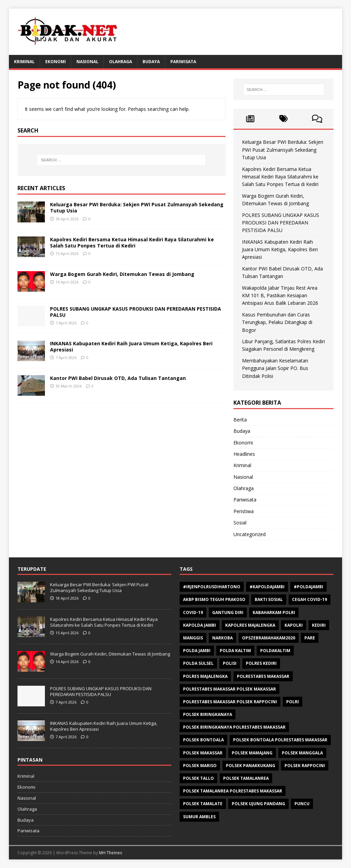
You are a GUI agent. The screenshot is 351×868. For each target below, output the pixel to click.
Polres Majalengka (205, 676)
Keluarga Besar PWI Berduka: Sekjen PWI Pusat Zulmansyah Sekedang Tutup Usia (137, 207)
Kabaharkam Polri (274, 612)
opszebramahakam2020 (269, 638)
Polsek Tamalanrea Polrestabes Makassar (233, 791)
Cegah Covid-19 (310, 599)
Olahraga (120, 62)
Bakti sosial (269, 599)
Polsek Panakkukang (251, 766)
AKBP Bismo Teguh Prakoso (214, 599)
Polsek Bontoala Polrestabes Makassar (280, 740)
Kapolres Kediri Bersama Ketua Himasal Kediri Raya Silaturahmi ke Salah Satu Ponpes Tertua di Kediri (132, 242)
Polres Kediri (261, 663)
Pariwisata (183, 62)
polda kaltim (235, 651)
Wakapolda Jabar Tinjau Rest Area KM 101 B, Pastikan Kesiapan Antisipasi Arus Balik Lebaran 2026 (280, 296)
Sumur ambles (199, 817)
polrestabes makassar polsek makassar (229, 689)
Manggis (193, 638)
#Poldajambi (308, 587)
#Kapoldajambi (267, 587)
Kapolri (294, 625)
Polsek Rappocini (305, 766)
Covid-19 (193, 612)
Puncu (302, 804)
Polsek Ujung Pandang (258, 804)
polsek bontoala (203, 740)
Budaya (151, 62)
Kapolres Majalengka (250, 625)
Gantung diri (228, 612)
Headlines (244, 454)
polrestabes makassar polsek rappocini (230, 702)
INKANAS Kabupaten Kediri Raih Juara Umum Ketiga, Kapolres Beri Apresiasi (131, 346)
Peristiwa (244, 511)
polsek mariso (200, 766)
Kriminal (24, 62)
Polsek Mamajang (252, 753)
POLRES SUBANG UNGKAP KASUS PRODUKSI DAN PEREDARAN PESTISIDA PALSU (136, 312)
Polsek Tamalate (203, 804)
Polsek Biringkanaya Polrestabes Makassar (234, 727)
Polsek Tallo (198, 778)
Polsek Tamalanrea (246, 778)
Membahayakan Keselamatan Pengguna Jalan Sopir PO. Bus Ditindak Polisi (275, 368)
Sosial (240, 523)
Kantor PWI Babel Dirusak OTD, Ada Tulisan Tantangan (118, 378)
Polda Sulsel (198, 663)
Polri (293, 702)
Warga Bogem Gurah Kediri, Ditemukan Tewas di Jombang (122, 274)
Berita (240, 420)
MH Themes (111, 853)
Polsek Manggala (302, 753)
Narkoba (222, 638)
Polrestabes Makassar (263, 676)
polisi (230, 663)
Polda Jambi (197, 651)
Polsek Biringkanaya (208, 714)
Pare (310, 638)
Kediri (319, 625)
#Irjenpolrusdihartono (212, 587)
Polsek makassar (203, 753)
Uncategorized (250, 534)
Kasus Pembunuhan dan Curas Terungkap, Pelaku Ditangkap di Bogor (277, 322)
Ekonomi (56, 62)
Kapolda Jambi (199, 625)
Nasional (87, 62)
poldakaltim (275, 651)
